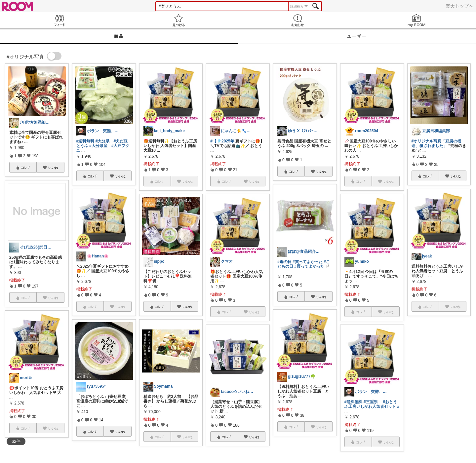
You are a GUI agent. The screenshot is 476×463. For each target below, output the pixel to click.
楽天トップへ (459, 6)
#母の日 (284, 262)
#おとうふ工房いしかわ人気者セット (371, 404)
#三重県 (371, 402)
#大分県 (103, 141)
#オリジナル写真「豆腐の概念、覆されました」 (436, 143)
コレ (26, 168)
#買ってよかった (308, 262)
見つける (178, 20)
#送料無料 (85, 141)
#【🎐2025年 (222, 141)
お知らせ (297, 20)
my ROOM (416, 20)
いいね (53, 168)
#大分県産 (98, 146)
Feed (59, 20)
